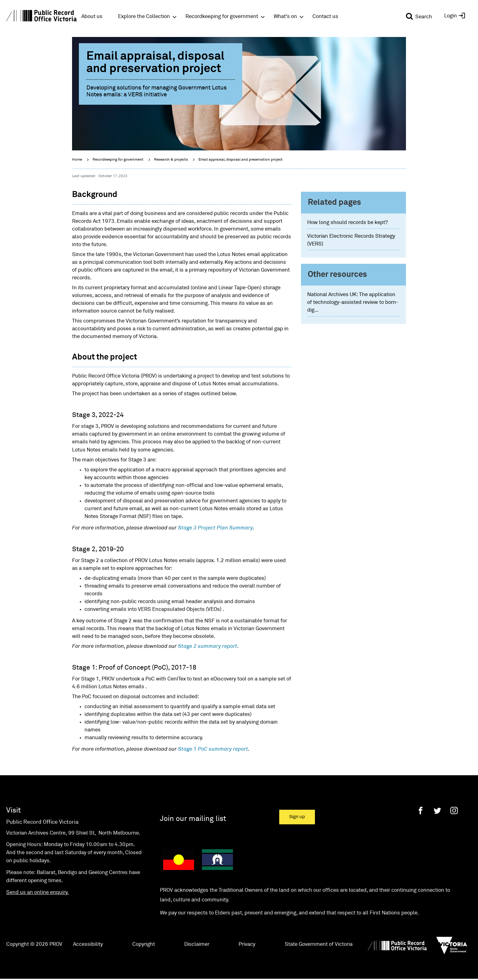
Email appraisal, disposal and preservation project (241, 160)
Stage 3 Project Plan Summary (215, 528)
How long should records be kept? (347, 223)
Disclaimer (197, 944)
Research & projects (171, 160)
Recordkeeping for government (118, 160)
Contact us (325, 17)
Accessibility (88, 944)
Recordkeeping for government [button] (222, 17)
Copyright (144, 944)
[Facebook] (421, 811)
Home (77, 160)
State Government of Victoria (319, 944)
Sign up (297, 817)
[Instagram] (454, 811)
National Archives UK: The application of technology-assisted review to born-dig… (353, 302)
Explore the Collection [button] (144, 17)
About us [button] (92, 17)
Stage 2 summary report (208, 646)
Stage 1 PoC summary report (213, 749)
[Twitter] (437, 811)
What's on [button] (285, 17)
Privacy (247, 944)
